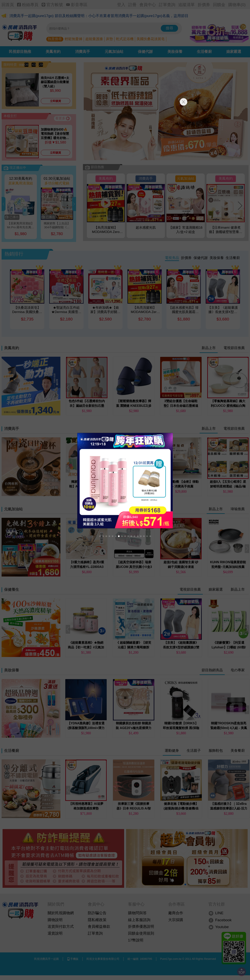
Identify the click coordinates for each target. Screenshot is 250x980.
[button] (100, 536)
